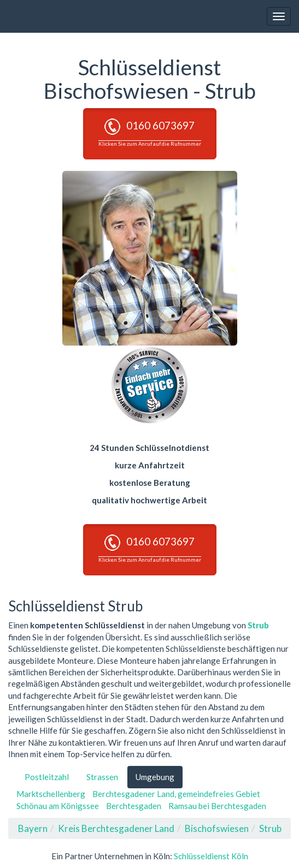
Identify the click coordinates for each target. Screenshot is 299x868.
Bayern (33, 828)
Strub (258, 625)
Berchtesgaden (134, 806)
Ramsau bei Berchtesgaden (217, 806)
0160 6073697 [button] (150, 133)
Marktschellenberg (51, 794)
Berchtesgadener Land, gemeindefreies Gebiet (176, 794)
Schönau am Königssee (58, 806)
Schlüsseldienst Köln (211, 856)
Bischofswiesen (217, 828)
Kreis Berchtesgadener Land (116, 828)
